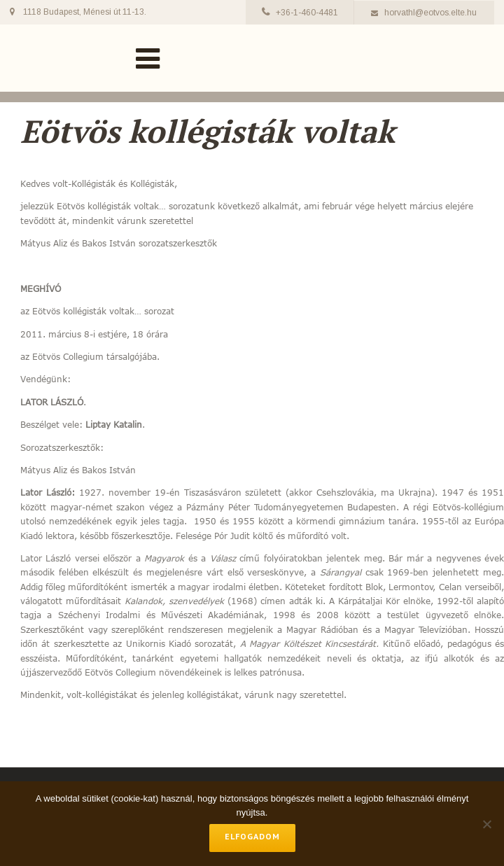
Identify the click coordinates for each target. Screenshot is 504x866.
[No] (486, 824)
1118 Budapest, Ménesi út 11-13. (85, 12)
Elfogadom (252, 836)
